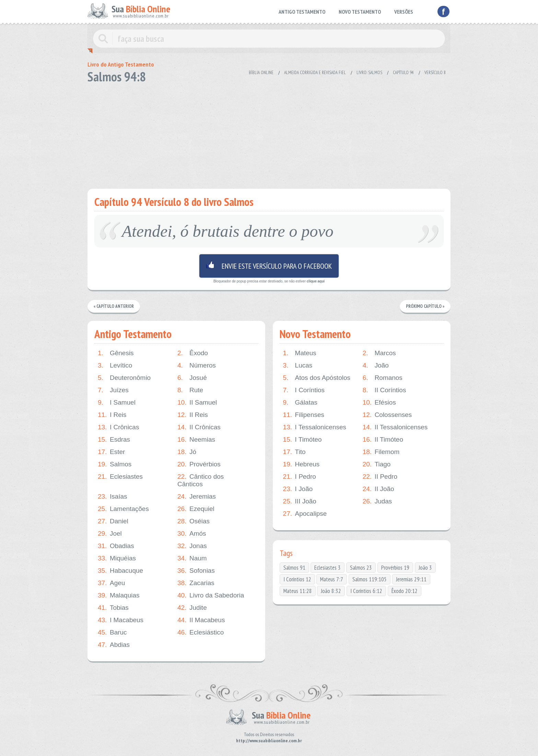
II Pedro (380, 477)
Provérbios (199, 464)
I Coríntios (304, 390)
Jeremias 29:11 (411, 579)
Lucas (298, 365)
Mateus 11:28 (298, 591)
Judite (192, 608)
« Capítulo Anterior (114, 306)
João (376, 365)
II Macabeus (201, 620)
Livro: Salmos (369, 73)
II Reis (193, 415)
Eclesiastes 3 (328, 568)
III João (300, 501)
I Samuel (117, 403)
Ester (111, 452)
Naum (192, 558)
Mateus (300, 353)
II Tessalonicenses (395, 427)
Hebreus (301, 464)
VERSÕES (404, 12)
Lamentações (123, 509)
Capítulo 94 (403, 73)
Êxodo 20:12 (405, 591)
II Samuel (197, 403)
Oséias (194, 521)
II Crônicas (199, 427)
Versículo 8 (435, 73)
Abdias (114, 645)
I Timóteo (302, 440)
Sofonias (196, 571)
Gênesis (116, 353)
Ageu (111, 583)
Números (197, 365)
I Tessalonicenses (315, 427)
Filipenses (304, 415)
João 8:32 (331, 591)
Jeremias (197, 497)
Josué (192, 378)
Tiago (377, 464)
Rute (190, 390)
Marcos (379, 353)
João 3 (425, 568)
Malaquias (119, 595)
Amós (192, 534)
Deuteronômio (124, 378)
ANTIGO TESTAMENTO (302, 12)
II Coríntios (384, 390)
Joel (110, 534)
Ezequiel (196, 509)
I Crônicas (119, 427)
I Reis (112, 415)
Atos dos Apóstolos (317, 378)
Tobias (113, 608)
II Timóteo (383, 440)
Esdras (114, 440)
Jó (187, 452)
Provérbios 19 (395, 568)
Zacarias (196, 583)
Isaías (113, 497)
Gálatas (300, 403)
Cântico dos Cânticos (201, 480)
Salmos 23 (361, 568)
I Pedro (300, 477)
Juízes (113, 390)
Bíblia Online (261, 73)
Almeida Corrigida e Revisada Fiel (315, 73)
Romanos (383, 378)
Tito (294, 452)
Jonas (192, 546)
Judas (377, 501)
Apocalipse (305, 514)
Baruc (112, 632)
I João (298, 489)
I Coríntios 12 (297, 579)
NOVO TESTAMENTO (360, 12)
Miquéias (117, 558)
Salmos (115, 464)
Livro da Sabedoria (211, 595)
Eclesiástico (201, 632)
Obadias (116, 546)
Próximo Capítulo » (425, 306)
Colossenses (387, 415)
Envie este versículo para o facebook (269, 266)
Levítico (115, 365)
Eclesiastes (120, 477)
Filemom (381, 452)
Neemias (196, 440)
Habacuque (120, 571)
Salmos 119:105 (370, 579)
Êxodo (193, 353)
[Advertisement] (269, 134)
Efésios (379, 403)
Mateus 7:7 (332, 579)
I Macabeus (121, 620)
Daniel (113, 521)
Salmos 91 (294, 568)
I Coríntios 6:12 (366, 591)
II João (378, 489)
